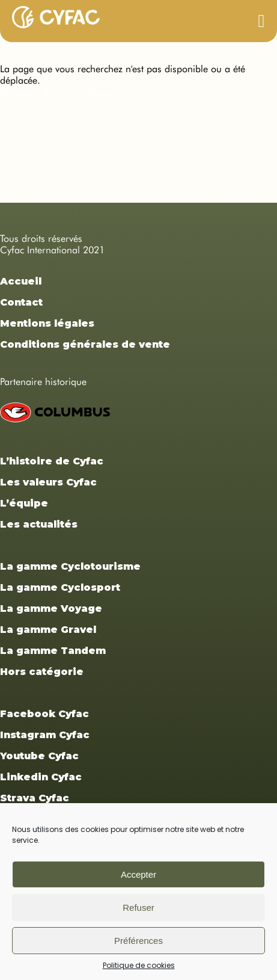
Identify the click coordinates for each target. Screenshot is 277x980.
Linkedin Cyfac (41, 777)
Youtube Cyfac (39, 756)
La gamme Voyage (51, 609)
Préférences (138, 941)
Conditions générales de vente (85, 344)
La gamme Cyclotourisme (70, 566)
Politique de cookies (139, 965)
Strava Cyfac (35, 798)
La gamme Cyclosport (60, 587)
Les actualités (39, 524)
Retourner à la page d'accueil (61, 92)
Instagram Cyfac (45, 735)
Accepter (138, 874)
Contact (21, 302)
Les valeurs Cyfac (48, 482)
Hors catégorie (42, 672)
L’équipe (24, 503)
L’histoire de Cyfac (52, 461)
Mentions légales (47, 323)
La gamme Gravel (48, 630)
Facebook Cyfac (44, 714)
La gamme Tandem (53, 651)
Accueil (21, 281)
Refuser (138, 908)
